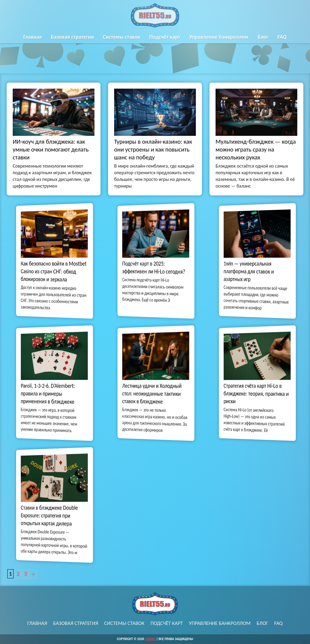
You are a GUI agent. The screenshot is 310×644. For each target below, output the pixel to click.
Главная (33, 37)
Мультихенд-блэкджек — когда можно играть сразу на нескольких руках (256, 149)
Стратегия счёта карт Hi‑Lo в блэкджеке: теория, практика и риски (256, 393)
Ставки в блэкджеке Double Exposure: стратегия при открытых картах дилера (50, 516)
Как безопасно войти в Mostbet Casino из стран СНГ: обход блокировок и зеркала (54, 272)
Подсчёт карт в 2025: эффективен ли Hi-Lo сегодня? (154, 268)
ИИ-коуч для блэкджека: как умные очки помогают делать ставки (51, 149)
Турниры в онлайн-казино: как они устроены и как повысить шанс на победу (153, 149)
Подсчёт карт (165, 37)
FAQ (282, 37)
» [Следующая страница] (33, 574)
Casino (150, 639)
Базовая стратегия (72, 37)
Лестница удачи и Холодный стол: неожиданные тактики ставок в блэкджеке (152, 394)
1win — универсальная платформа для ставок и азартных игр (250, 272)
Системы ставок (122, 37)
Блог (263, 37)
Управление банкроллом (219, 37)
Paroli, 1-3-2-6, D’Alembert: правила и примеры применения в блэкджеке (49, 394)
